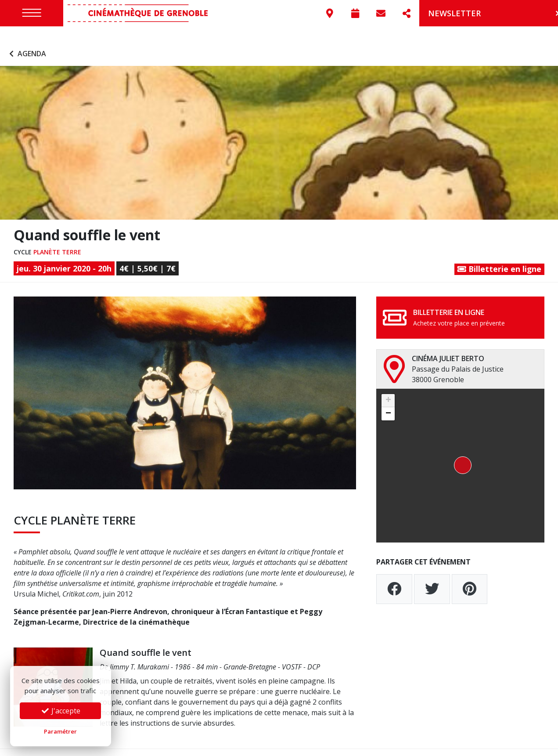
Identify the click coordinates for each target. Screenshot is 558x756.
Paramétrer (60, 731)
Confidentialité (185, 745)
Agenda (27, 39)
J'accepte (61, 711)
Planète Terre (57, 237)
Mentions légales (133, 745)
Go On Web (533, 745)
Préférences (228, 745)
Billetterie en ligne (499, 254)
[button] (460, 451)
